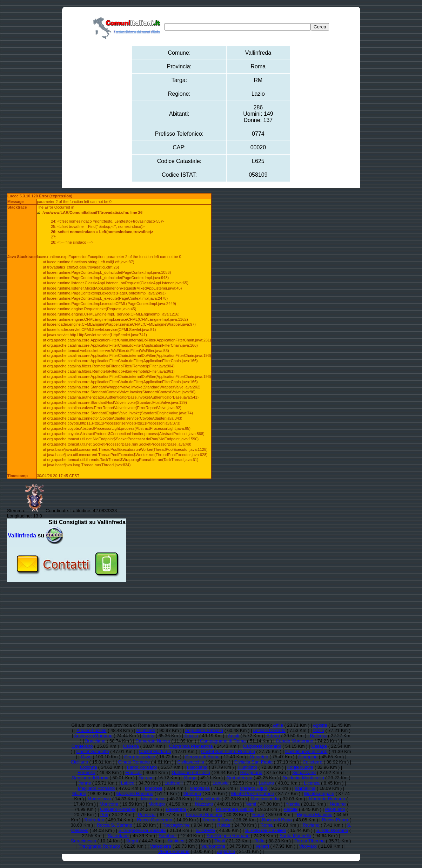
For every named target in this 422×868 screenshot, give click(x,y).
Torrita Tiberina (310, 841)
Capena (131, 746)
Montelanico (153, 799)
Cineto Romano (134, 762)
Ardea (149, 736)
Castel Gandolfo (92, 751)
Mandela (154, 788)
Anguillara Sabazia (204, 730)
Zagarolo (226, 851)
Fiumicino (247, 767)
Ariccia (191, 736)
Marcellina (305, 788)
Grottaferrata (240, 778)
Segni (132, 841)
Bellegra (319, 736)
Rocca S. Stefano (115, 825)
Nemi (251, 804)
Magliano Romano (96, 788)
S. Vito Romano (332, 830)
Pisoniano (335, 809)
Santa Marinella (295, 836)
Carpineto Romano (262, 746)
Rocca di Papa (277, 820)
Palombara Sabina (235, 809)
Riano (258, 815)
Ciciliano (79, 762)
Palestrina (176, 809)
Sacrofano (118, 836)
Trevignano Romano (99, 846)
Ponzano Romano (204, 815)
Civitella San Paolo (253, 762)
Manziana (200, 788)
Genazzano (304, 772)
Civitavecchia (191, 762)
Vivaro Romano (174, 851)
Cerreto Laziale (140, 757)
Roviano (311, 825)
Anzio (318, 730)
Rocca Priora (335, 820)
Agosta (320, 725)
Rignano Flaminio (314, 815)
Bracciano (95, 741)
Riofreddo (94, 820)
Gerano (146, 778)
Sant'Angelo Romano (228, 836)
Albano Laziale (91, 730)
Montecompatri (319, 794)
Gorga (190, 778)
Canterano (82, 746)
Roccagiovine (176, 825)
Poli (104, 815)
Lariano (266, 783)
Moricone (109, 804)
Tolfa (260, 841)
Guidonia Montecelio (303, 778)
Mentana (192, 794)
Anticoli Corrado (269, 730)
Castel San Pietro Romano (228, 751)
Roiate (224, 825)
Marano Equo (253, 788)
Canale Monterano (294, 741)
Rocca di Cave (217, 820)
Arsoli (233, 736)
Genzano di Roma (90, 778)
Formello (86, 772)
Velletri (262, 846)
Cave (86, 757)
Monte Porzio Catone (253, 794)
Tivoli (220, 841)
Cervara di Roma (202, 757)
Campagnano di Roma (223, 741)
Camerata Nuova (153, 741)
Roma (267, 825)
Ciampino (308, 757)
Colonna (88, 767)
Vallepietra (161, 846)
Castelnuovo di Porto (306, 751)
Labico (128, 783)
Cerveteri (259, 757)
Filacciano (197, 767)
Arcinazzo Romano (93, 736)
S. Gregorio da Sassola (142, 830)
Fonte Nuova (300, 767)
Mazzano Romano (135, 794)
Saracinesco (83, 841)
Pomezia (147, 815)
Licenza (312, 783)
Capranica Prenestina (191, 746)
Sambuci (168, 836)
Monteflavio (99, 799)
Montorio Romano (327, 799)
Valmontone (213, 846)
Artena (273, 736)
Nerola (293, 804)
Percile (291, 809)
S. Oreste (205, 830)
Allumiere (146, 730)
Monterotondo (264, 799)
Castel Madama (155, 751)
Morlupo (157, 804)
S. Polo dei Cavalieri (266, 830)
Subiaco (176, 841)
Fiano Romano (142, 767)
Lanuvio (221, 783)
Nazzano (204, 804)
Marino (79, 794)
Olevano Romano (118, 809)
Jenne (85, 783)
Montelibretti (208, 799)
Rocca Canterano (155, 820)
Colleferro (313, 762)
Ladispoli (173, 783)
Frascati (133, 772)
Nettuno (338, 804)
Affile (278, 725)
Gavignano (251, 772)
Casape (319, 746)
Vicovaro (308, 846)
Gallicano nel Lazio (191, 772)
